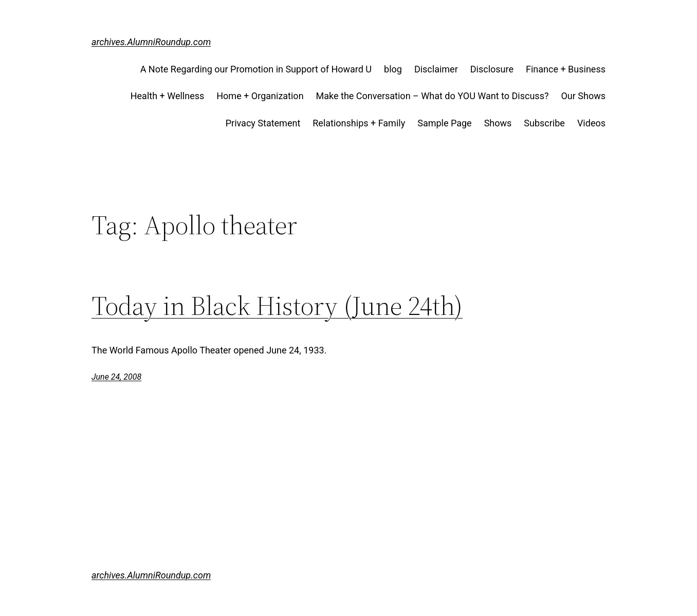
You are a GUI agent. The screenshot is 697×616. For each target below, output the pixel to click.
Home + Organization (260, 96)
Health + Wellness (168, 96)
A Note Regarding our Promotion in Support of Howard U (256, 69)
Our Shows (583, 96)
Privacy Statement (263, 123)
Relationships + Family (359, 123)
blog (393, 69)
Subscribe (544, 123)
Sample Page (444, 123)
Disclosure (492, 69)
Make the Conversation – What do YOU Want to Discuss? (433, 96)
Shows (498, 123)
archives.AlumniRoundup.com (151, 42)
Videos (591, 123)
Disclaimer (436, 69)
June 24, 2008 (116, 377)
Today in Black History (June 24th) (277, 306)
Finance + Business (566, 69)
